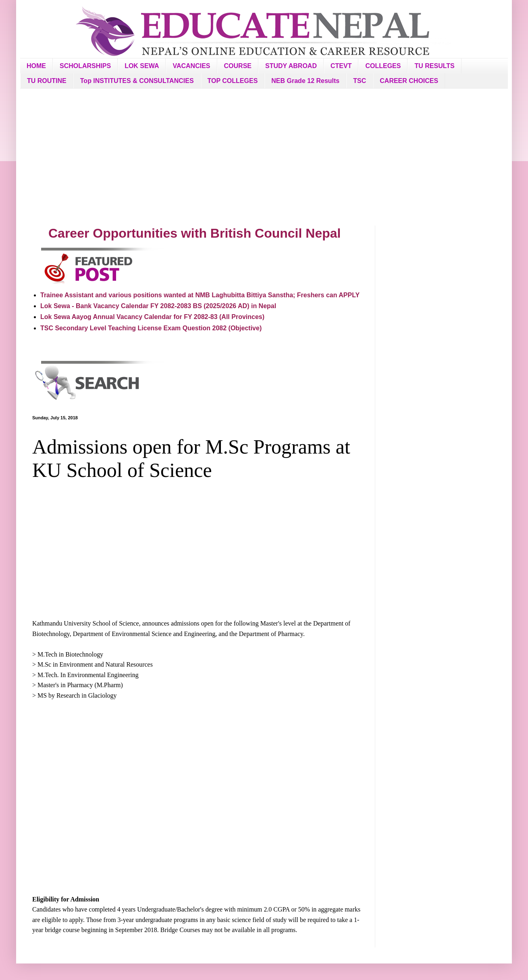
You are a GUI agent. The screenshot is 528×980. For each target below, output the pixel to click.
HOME (36, 66)
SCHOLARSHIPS (85, 66)
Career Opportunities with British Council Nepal (194, 233)
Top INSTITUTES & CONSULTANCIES (137, 81)
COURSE (238, 66)
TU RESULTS (434, 66)
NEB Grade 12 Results (305, 81)
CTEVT (341, 66)
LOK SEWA (142, 66)
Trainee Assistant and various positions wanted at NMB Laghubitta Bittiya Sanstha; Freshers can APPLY (200, 295)
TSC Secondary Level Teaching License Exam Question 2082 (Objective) (151, 328)
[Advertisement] (264, 157)
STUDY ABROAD (291, 66)
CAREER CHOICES (409, 81)
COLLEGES (383, 66)
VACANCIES (191, 66)
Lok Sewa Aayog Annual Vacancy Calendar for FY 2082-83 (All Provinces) (152, 317)
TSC (360, 81)
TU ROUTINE (47, 81)
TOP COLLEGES (233, 81)
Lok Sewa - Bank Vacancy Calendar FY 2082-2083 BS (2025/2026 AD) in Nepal (158, 306)
